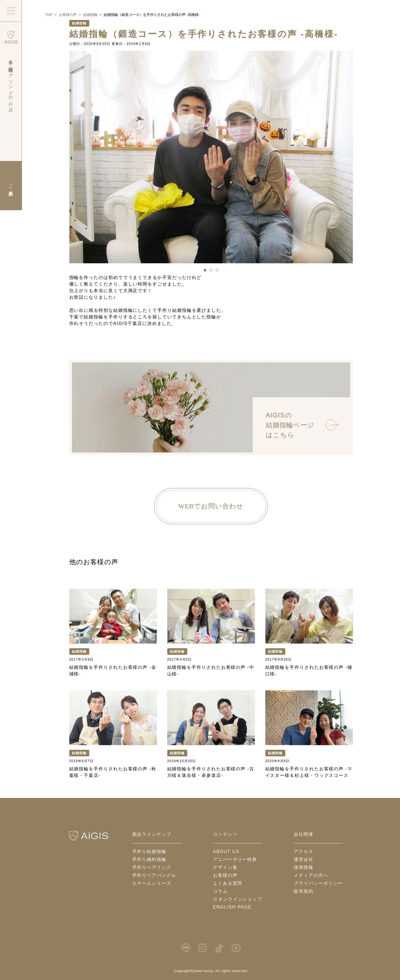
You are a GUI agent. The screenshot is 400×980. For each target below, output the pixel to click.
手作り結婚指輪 (149, 851)
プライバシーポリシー (318, 883)
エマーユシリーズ (152, 883)
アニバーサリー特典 (235, 859)
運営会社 (304, 859)
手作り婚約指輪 (149, 859)
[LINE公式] (186, 948)
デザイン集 (225, 867)
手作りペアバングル (154, 875)
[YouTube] (236, 948)
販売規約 (304, 891)
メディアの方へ (311, 875)
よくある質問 (228, 883)
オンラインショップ (238, 899)
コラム (220, 891)
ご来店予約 (11, 186)
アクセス (304, 851)
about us (226, 851)
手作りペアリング (152, 867)
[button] (205, 270)
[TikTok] (219, 948)
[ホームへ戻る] (89, 836)
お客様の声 (225, 875)
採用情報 (304, 867)
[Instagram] (203, 948)
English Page (232, 907)
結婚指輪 (79, 23)
